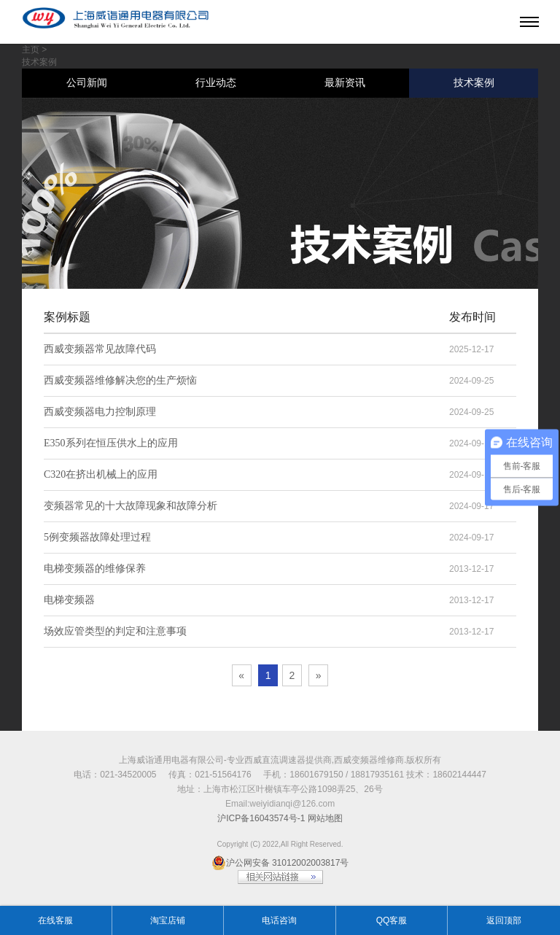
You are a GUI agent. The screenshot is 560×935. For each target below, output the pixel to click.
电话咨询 (279, 920)
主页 (31, 50)
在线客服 (55, 920)
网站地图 (325, 818)
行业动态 (216, 83)
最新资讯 (345, 83)
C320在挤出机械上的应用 (101, 474)
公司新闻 (87, 83)
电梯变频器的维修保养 (95, 569)
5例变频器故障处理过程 (97, 537)
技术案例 (474, 83)
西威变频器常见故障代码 (100, 349)
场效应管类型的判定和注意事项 (115, 631)
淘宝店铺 (168, 920)
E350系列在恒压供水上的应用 (111, 443)
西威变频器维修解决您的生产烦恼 (120, 380)
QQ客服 (392, 920)
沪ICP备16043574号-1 (261, 818)
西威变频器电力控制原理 (100, 412)
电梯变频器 (69, 600)
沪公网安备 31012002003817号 (280, 863)
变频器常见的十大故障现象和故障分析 (131, 506)
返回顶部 (504, 920)
